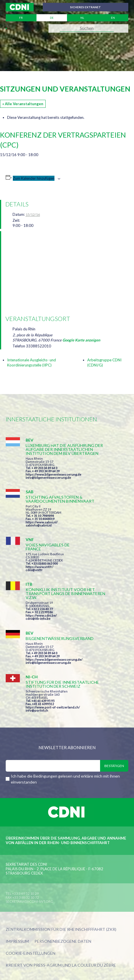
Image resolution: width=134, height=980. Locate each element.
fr (21, 18)
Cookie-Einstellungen (31, 953)
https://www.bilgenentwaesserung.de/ (54, 659)
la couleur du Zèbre (94, 965)
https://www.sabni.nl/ (42, 522)
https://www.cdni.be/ (41, 615)
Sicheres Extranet (86, 7)
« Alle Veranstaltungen (23, 104)
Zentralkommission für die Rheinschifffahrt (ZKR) (61, 930)
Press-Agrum (47, 965)
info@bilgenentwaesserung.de (48, 477)
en (113, 18)
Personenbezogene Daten (63, 941)
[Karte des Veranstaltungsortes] (68, 272)
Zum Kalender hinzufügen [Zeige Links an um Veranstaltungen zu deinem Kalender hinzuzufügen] (34, 178)
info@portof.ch (37, 710)
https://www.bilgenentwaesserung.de (53, 474)
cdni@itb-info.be (38, 619)
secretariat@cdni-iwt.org (30, 901)
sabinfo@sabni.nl (39, 525)
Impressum (17, 941)
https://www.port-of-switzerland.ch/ (53, 707)
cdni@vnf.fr (34, 570)
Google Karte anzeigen (81, 340)
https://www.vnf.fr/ (39, 567)
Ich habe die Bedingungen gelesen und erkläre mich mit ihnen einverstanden (65, 779)
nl (82, 18)
